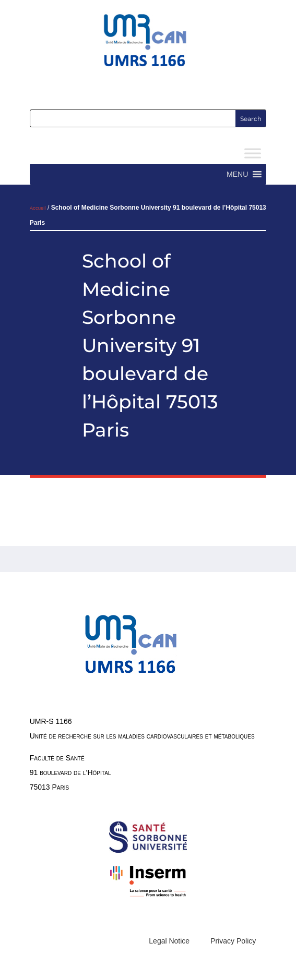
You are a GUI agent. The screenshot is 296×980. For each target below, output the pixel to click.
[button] (237, 174)
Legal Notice (169, 941)
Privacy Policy (233, 941)
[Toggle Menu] (253, 154)
